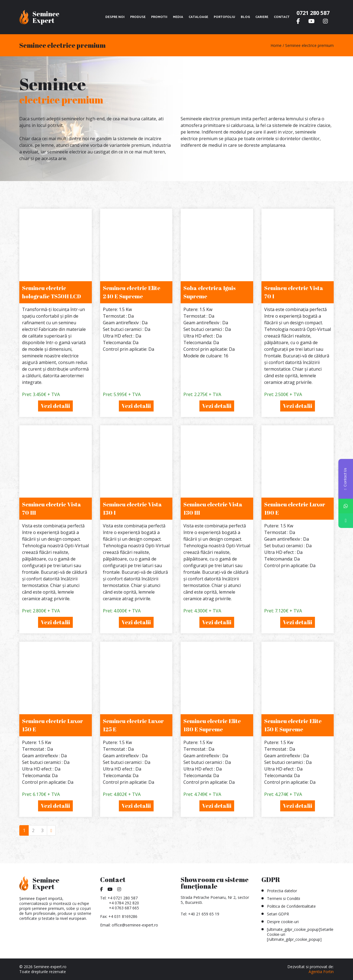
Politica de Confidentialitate (291, 906)
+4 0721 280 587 (123, 898)
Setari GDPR (278, 914)
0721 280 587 (313, 13)
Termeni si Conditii (284, 898)
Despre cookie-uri (283, 922)
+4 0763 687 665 (124, 908)
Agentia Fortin (321, 972)
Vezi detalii (55, 406)
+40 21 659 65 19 (204, 914)
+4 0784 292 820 (124, 903)
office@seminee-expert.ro (135, 925)
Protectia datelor (282, 891)
